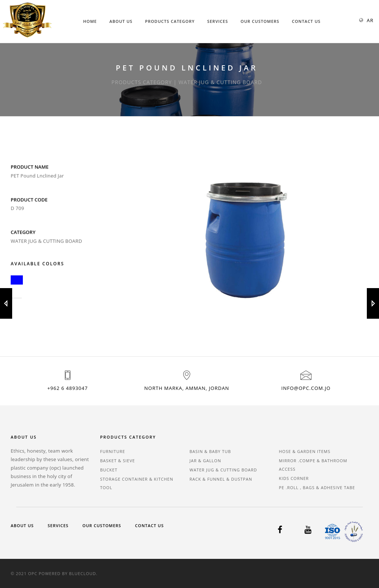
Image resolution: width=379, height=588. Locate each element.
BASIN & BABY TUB (210, 451)
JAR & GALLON (205, 461)
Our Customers (260, 21)
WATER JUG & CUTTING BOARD (223, 470)
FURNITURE (113, 451)
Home (90, 21)
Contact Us (306, 21)
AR (370, 20)
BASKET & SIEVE (118, 461)
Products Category (170, 21)
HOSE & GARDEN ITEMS (305, 451)
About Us (121, 21)
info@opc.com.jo (306, 388)
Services (218, 21)
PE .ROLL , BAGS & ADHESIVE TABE (317, 487)
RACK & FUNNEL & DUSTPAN (221, 479)
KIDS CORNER (294, 478)
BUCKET (109, 470)
